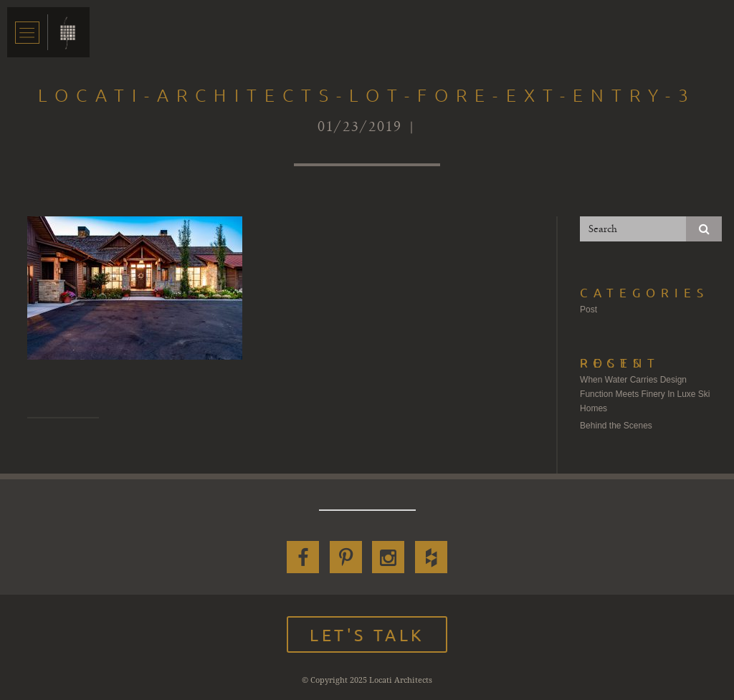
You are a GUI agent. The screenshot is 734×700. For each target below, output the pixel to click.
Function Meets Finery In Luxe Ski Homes (645, 401)
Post (588, 310)
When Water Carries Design (633, 380)
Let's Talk (367, 634)
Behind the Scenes (616, 426)
